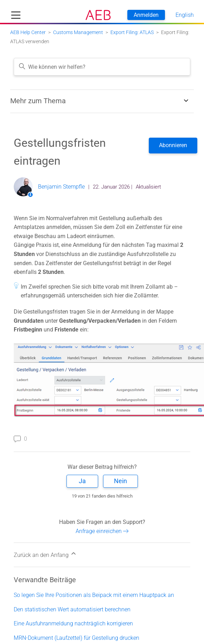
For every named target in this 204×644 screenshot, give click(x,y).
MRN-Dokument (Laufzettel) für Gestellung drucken (76, 638)
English (185, 15)
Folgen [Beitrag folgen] (173, 146)
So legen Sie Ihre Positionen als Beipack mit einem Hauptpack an (94, 595)
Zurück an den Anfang (45, 554)
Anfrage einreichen (102, 531)
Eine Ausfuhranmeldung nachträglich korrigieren (73, 623)
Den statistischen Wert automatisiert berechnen (72, 609)
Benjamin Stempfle (61, 187)
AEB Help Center (28, 32)
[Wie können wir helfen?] (102, 67)
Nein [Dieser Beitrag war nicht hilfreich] (120, 481)
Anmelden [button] (146, 15)
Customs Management (78, 32)
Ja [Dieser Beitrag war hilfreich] (82, 481)
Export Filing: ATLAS (132, 32)
